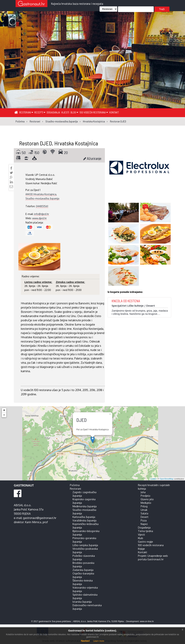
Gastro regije (145, 542)
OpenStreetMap (167, 479)
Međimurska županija (85, 506)
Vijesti (65, 112)
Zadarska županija (83, 570)
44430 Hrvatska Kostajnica (41, 194)
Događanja (53, 112)
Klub (141, 538)
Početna (75, 485)
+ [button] (4, 410)
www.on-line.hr (147, 621)
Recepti (40, 112)
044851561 (42, 206)
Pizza (144, 520)
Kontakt (114, 112)
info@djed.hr (42, 214)
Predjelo (145, 496)
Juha (143, 492)
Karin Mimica (33, 522)
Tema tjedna (145, 531)
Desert (144, 517)
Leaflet (153, 479)
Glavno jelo (147, 499)
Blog (74, 112)
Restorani (26, 112)
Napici (144, 524)
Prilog (144, 506)
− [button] (4, 415)
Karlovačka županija (84, 517)
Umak (144, 510)
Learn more (99, 641)
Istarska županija (82, 602)
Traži (162, 9)
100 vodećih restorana (94, 112)
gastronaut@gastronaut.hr (40, 518)
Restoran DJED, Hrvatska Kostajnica (59, 143)
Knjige (141, 549)
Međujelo (146, 503)
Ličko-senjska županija (85, 545)
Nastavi (85, 641)
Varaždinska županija (84, 520)
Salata (144, 513)
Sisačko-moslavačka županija (42, 198)
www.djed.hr (39, 218)
